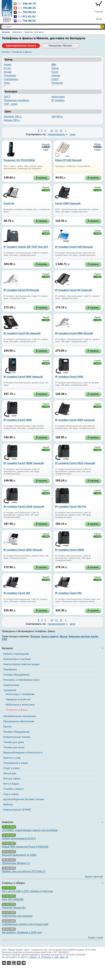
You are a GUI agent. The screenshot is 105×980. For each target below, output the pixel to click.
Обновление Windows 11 (16, 863)
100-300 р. (57, 117)
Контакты (39, 32)
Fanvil (55, 72)
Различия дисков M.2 (14, 908)
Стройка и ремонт (14, 789)
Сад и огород (11, 794)
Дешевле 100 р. (13, 117)
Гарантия (28, 32)
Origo (7, 83)
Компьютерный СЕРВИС (17, 810)
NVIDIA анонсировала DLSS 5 (19, 838)
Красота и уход (12, 758)
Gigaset (56, 76)
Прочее (8, 727)
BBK (54, 65)
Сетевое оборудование (17, 675)
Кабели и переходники (16, 654)
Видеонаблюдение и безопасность (23, 753)
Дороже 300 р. (12, 120)
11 (56, 131)
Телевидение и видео (16, 763)
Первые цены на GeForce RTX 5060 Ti (23, 871)
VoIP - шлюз (11, 104)
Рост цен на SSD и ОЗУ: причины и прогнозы (27, 891)
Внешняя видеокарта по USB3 (19, 855)
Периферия (10, 669)
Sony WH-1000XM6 (13, 899)
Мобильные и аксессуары (20, 705)
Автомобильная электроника (20, 716)
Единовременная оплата (21, 46)
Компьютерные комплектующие (21, 664)
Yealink (46, 231)
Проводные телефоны (16, 100)
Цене (72, 134)
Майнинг (8, 805)
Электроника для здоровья (17, 916)
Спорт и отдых (12, 768)
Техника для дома (14, 742)
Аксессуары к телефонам (20, 694)
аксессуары (58, 97)
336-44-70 (29, 4)
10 (52, 131)
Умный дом (10, 773)
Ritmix (97, 144)
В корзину (42, 178)
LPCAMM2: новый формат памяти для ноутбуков (30, 830)
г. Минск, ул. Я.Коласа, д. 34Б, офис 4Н (48, 957)
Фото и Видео (11, 784)
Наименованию (56, 134)
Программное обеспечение (19, 721)
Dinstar (8, 72)
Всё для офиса (12, 779)
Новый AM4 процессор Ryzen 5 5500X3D (25, 847)
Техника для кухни (14, 747)
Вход (99, 19)
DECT (7, 97)
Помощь (99, 12)
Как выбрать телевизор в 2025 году (22, 932)
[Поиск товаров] (51, 27)
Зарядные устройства (18, 699)
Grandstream (11, 79)
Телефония (10, 690)
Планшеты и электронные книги (22, 680)
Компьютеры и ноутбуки (17, 659)
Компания (17, 32)
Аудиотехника (11, 685)
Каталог (6, 32)
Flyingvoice (10, 76)
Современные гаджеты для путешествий (25, 924)
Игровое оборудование (16, 732)
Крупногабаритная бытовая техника (24, 799)
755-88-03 (29, 8)
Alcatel (7, 65)
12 (61, 131)
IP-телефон (58, 100)
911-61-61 (29, 16)
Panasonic (57, 83)
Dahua (55, 68)
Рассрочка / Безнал (60, 46)
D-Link (7, 68)
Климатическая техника (17, 737)
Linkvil (55, 79)
